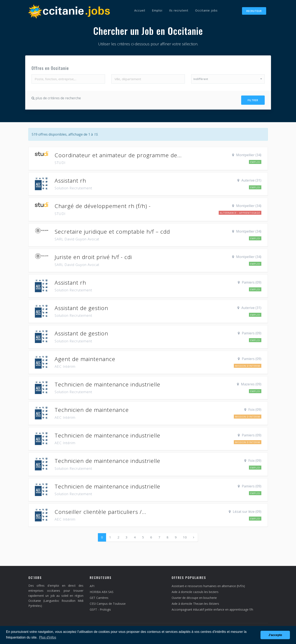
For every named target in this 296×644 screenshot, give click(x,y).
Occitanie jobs (206, 10)
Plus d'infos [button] (48, 637)
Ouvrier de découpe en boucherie (194, 597)
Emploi (157, 10)
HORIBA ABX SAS (102, 591)
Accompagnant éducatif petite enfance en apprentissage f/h (212, 608)
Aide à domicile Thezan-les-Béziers (195, 603)
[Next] (194, 536)
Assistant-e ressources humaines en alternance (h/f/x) (208, 585)
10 (185, 536)
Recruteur (254, 11)
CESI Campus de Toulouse (108, 603)
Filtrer (253, 100)
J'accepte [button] (275, 635)
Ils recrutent (179, 10)
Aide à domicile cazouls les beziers (195, 591)
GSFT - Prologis (100, 608)
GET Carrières (99, 597)
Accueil (140, 10)
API (92, 585)
